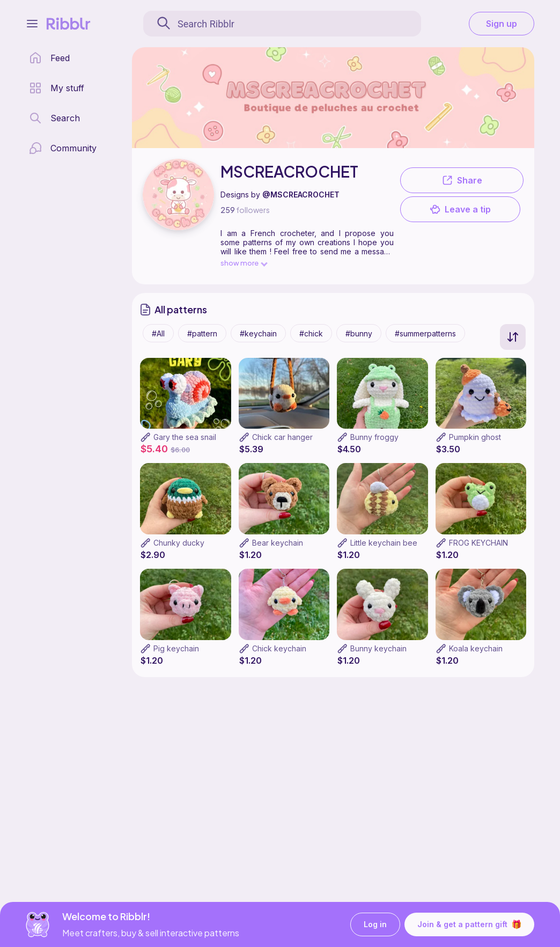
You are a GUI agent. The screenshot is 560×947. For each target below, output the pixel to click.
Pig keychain (176, 648)
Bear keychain (278, 543)
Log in (375, 925)
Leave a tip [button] (460, 209)
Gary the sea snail (185, 437)
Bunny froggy (374, 437)
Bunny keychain (378, 648)
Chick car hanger (282, 437)
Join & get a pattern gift (469, 924)
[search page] (54, 118)
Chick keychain (279, 648)
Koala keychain (476, 648)
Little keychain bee (384, 543)
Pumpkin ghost (475, 437)
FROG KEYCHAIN (478, 543)
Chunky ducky (179, 543)
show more (244, 263)
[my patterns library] (57, 88)
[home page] (49, 58)
